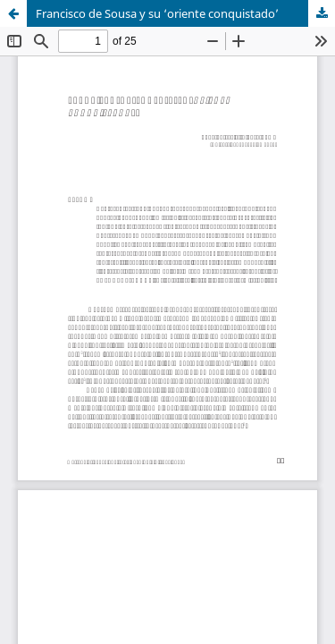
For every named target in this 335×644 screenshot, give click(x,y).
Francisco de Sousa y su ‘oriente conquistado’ (157, 13)
